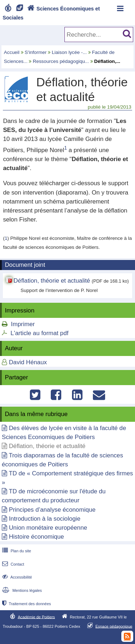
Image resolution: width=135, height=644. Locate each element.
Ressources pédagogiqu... (61, 61)
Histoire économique (37, 537)
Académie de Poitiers (36, 617)
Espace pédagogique (114, 626)
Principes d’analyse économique (52, 510)
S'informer (36, 52)
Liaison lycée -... (69, 52)
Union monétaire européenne (48, 528)
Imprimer (23, 324)
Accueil (12, 52)
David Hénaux (28, 362)
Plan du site (16, 551)
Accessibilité (16, 577)
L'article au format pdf (39, 333)
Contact (12, 564)
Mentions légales (21, 590)
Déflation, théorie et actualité (52, 281)
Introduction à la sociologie (45, 519)
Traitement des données (26, 604)
